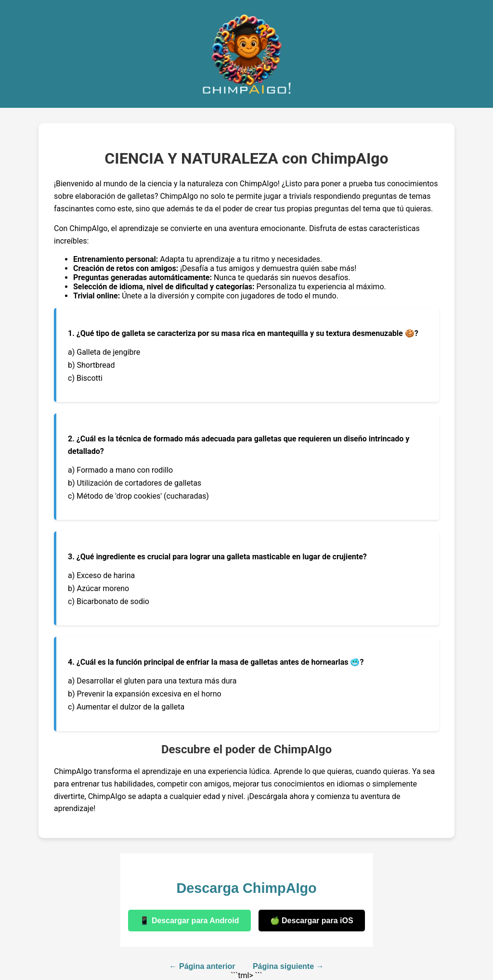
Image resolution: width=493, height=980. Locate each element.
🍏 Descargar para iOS (312, 921)
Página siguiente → (288, 966)
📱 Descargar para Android (189, 921)
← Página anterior (202, 966)
